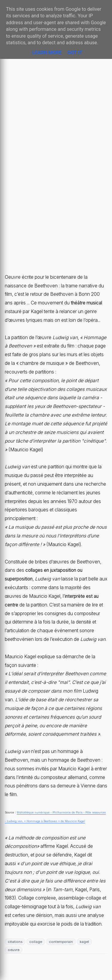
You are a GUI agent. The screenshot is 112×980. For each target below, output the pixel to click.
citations (15, 942)
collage (36, 942)
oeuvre (14, 950)
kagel (84, 942)
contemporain (61, 942)
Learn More (47, 52)
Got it (75, 52)
